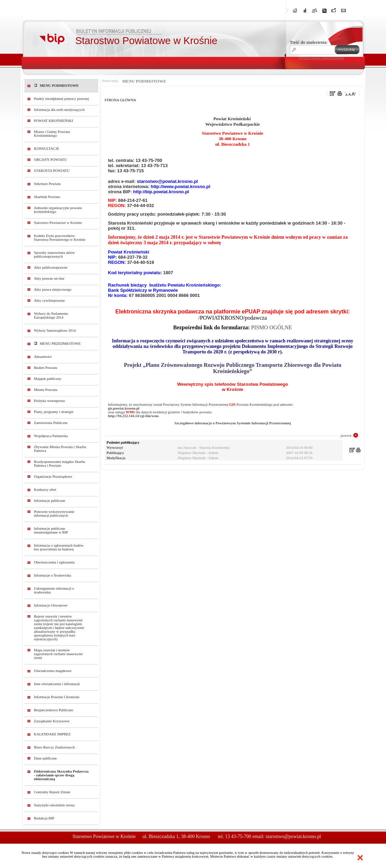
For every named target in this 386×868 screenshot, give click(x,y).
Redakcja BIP (44, 818)
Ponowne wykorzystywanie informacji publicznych (54, 514)
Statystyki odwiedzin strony (55, 805)
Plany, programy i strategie (54, 412)
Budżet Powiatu (46, 368)
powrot (346, 435)
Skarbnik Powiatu (47, 197)
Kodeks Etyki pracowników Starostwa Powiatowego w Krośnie (60, 238)
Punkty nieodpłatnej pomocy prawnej (62, 99)
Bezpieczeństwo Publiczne (54, 710)
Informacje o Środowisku (53, 575)
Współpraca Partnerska (51, 436)
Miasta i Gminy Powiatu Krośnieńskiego (52, 134)
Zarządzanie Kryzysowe (52, 721)
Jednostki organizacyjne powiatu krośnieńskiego (58, 210)
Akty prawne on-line (49, 278)
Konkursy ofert (45, 490)
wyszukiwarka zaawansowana (321, 58)
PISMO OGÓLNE (272, 327)
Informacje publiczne (50, 501)
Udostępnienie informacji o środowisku (54, 590)
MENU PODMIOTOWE (56, 86)
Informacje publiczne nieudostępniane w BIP (51, 530)
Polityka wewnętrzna (50, 401)
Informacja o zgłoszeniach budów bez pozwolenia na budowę (59, 547)
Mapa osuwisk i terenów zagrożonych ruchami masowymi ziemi (58, 654)
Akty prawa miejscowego (53, 290)
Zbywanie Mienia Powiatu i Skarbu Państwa (60, 449)
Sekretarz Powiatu (48, 184)
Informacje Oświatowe (51, 605)
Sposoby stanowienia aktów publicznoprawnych (55, 255)
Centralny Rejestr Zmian (52, 792)
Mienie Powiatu (46, 390)
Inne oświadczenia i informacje (57, 684)
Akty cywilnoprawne (50, 301)
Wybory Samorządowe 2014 (55, 330)
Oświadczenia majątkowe (53, 671)
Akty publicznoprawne (51, 267)
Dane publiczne (46, 758)
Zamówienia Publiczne (51, 423)
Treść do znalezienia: (309, 42)
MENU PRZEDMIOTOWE (58, 344)
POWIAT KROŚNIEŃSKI (54, 121)
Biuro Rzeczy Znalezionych (55, 747)
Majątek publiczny (48, 379)
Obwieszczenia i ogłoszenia (54, 562)
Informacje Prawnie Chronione (57, 697)
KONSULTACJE (47, 149)
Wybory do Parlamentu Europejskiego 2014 (51, 316)
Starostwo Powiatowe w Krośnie (58, 223)
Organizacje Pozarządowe (53, 477)
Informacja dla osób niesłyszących (59, 110)
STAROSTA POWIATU (52, 171)
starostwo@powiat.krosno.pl (293, 836)
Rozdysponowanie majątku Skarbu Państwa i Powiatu (60, 464)
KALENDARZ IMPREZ (53, 734)
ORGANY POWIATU (51, 160)
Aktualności (43, 357)
